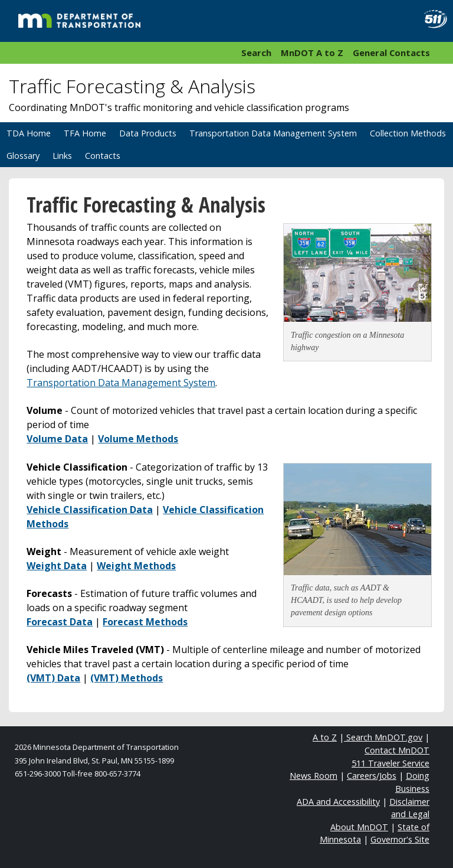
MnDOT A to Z (312, 53)
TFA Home (85, 133)
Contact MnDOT (397, 750)
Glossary (23, 156)
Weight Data (57, 566)
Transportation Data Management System (273, 133)
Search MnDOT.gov (383, 737)
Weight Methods (136, 566)
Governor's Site (400, 839)
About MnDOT (359, 827)
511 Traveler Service (390, 763)
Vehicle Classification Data (90, 510)
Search (256, 53)
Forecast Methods (145, 622)
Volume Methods (138, 439)
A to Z (325, 737)
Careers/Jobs (372, 776)
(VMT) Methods (127, 678)
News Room (314, 776)
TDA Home (29, 133)
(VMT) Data (53, 678)
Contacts (103, 156)
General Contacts (391, 53)
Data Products (148, 133)
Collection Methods (408, 133)
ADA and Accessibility (338, 802)
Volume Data (57, 439)
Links (62, 156)
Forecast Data (60, 622)
